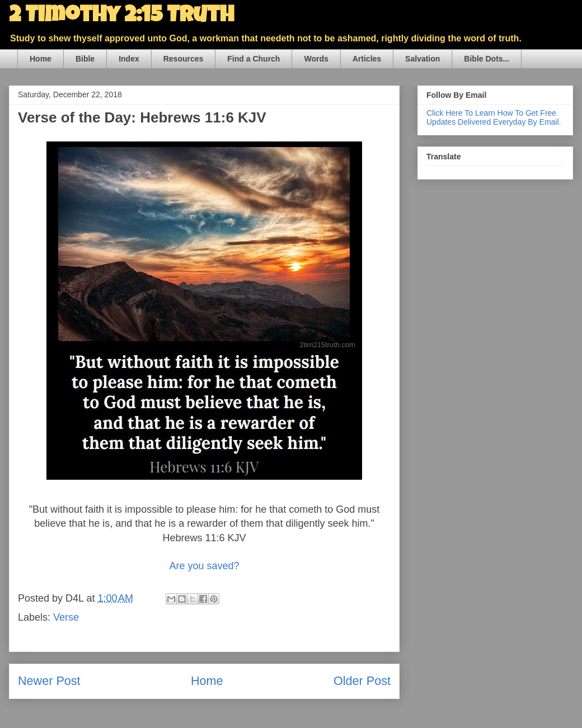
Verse (66, 617)
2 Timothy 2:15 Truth (121, 17)
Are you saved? (204, 566)
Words (316, 59)
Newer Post (49, 681)
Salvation (423, 59)
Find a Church (254, 59)
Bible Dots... (487, 59)
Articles (367, 59)
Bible (85, 59)
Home (41, 59)
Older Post (362, 681)
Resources (184, 59)
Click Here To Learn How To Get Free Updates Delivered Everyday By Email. (494, 117)
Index (129, 59)
